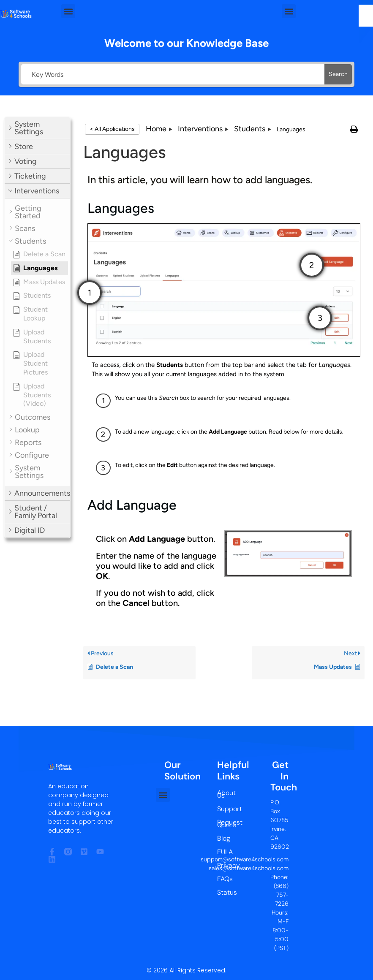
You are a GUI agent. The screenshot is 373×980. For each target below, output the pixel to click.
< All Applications (112, 129)
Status (224, 892)
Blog (224, 838)
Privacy (224, 865)
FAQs (224, 879)
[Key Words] (173, 74)
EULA (224, 852)
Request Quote (224, 824)
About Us (224, 794)
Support (224, 809)
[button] (68, 11)
